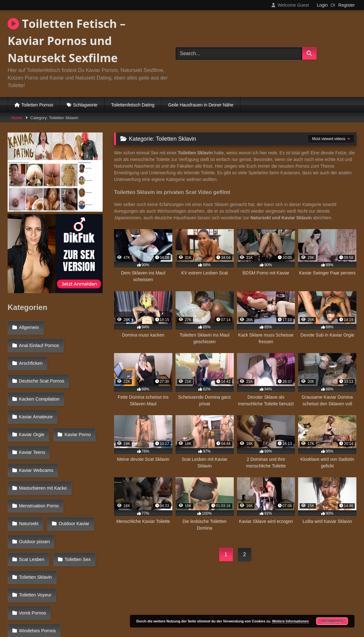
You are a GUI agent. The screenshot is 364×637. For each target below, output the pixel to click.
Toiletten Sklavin (79, 491)
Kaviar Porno (32, 409)
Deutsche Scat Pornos (41, 368)
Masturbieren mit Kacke (42, 436)
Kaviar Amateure (35, 395)
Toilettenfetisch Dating (133, 105)
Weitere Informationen (291, 621)
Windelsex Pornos (37, 532)
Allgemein (28, 326)
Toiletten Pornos (37, 105)
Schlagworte (85, 105)
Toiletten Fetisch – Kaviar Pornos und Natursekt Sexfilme (67, 41)
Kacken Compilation (39, 381)
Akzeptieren (332, 621)
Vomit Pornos (32, 518)
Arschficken (30, 354)
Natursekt (86, 450)
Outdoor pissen (34, 477)
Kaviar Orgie (82, 395)
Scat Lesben (80, 477)
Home (17, 118)
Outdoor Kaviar (34, 464)
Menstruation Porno (38, 450)
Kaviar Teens (76, 409)
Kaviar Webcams (36, 422)
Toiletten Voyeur (35, 505)
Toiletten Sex (31, 491)
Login (322, 5)
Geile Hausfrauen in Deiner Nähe (201, 105)
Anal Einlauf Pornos (38, 340)
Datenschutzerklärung (224, 609)
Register (347, 5)
